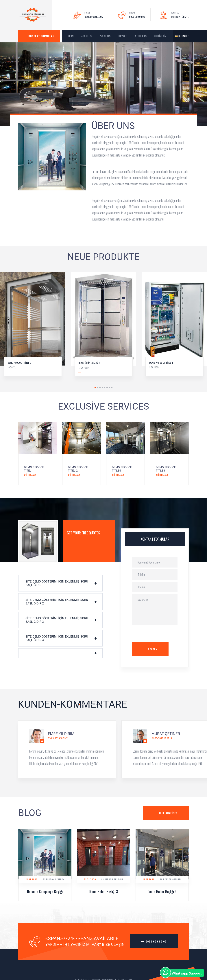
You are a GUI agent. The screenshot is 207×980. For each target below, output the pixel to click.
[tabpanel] (104, 327)
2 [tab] (98, 388)
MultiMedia (160, 36)
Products (105, 36)
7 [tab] (109, 388)
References (141, 36)
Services (122, 36)
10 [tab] (101, 705)
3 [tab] (100, 388)
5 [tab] (105, 388)
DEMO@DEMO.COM (94, 17)
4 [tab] (102, 388)
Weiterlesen (30, 475)
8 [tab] (112, 388)
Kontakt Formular (41, 36)
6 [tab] (107, 388)
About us (87, 36)
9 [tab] (99, 705)
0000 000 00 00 (137, 17)
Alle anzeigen (168, 813)
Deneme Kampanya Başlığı (45, 892)
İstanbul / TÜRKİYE (180, 17)
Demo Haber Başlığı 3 (103, 892)
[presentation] (160, 635)
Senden (153, 649)
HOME (71, 36)
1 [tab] (95, 388)
